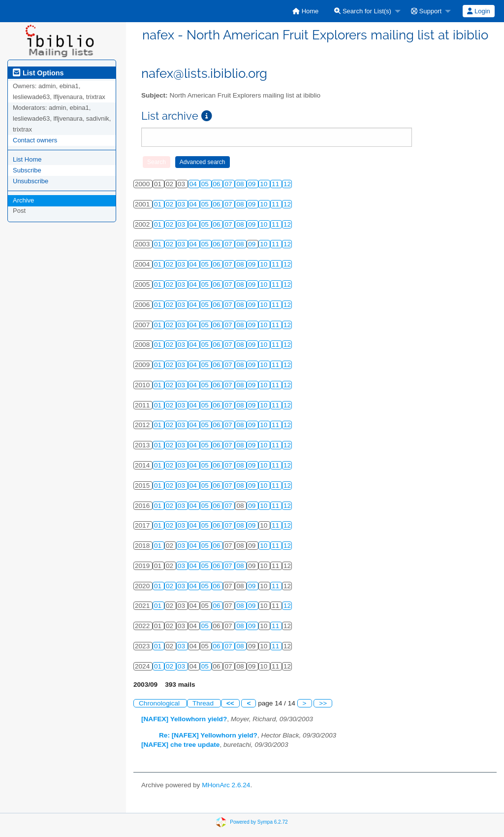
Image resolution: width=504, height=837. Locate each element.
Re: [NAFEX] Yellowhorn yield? (208, 735)
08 (241, 184)
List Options (38, 73)
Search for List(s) (363, 11)
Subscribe (27, 170)
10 (265, 184)
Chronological (160, 703)
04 (194, 184)
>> (323, 703)
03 (182, 204)
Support (426, 11)
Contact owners (35, 140)
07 (229, 184)
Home (305, 11)
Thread (204, 703)
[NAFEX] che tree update (180, 745)
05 (206, 184)
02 (171, 204)
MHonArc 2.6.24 (226, 785)
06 (218, 184)
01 (159, 204)
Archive (23, 200)
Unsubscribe (31, 181)
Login (478, 11)
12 (287, 184)
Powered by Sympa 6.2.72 (259, 822)
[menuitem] (305, 11)
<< (230, 703)
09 (253, 184)
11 (276, 184)
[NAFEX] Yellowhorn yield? (184, 719)
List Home (27, 159)
